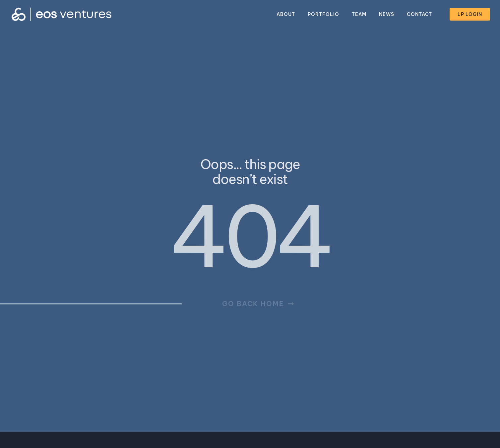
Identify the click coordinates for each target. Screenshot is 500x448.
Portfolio (323, 14)
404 (250, 236)
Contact (419, 14)
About (286, 14)
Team (359, 14)
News (387, 14)
